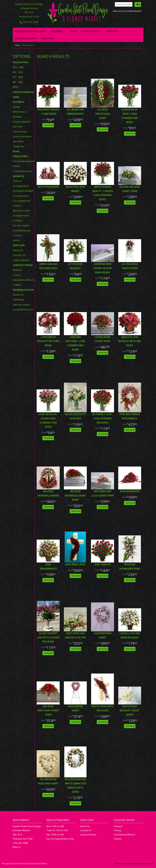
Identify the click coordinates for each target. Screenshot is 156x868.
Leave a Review (21, 260)
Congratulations (22, 122)
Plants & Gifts (90, 31)
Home (17, 45)
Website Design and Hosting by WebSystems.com (134, 864)
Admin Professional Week (30, 31)
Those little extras (23, 171)
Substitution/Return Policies (24, 282)
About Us (18, 250)
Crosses (17, 235)
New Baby (18, 141)
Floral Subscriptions (24, 161)
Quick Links (19, 245)
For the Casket (21, 226)
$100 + (16, 87)
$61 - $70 (18, 72)
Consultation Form (23, 310)
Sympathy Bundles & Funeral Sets (23, 193)
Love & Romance (22, 137)
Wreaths (18, 221)
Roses (74, 31)
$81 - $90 (18, 82)
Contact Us (19, 255)
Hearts (16, 240)
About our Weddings (18, 297)
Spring (16, 107)
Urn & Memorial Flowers (21, 203)
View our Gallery (22, 305)
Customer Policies (23, 265)
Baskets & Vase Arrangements (21, 213)
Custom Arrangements (21, 184)
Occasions (57, 31)
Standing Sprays (22, 231)
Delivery (17, 270)
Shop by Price (20, 62)
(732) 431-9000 (29, 22)
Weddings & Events (23, 290)
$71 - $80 (18, 77)
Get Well (18, 127)
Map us (17, 847)
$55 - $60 (18, 67)
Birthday (17, 117)
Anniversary (19, 112)
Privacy (17, 275)
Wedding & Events (26, 38)
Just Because (20, 132)
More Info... (48, 38)
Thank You (18, 146)
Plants (16, 166)
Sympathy (112, 31)
